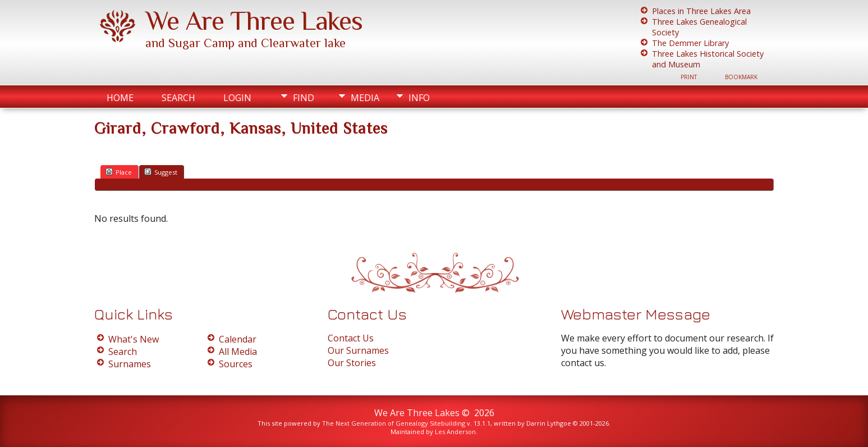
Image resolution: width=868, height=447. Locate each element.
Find (304, 98)
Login (237, 98)
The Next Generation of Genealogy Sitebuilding (394, 423)
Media (365, 98)
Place (119, 172)
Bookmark (741, 77)
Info (419, 98)
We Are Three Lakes (254, 21)
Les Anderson (455, 432)
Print (689, 77)
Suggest (161, 172)
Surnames (130, 364)
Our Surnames (358, 350)
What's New (134, 339)
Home (120, 98)
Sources (236, 364)
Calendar (238, 339)
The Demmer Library (690, 43)
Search (178, 98)
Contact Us (351, 338)
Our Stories (352, 363)
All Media (238, 352)
